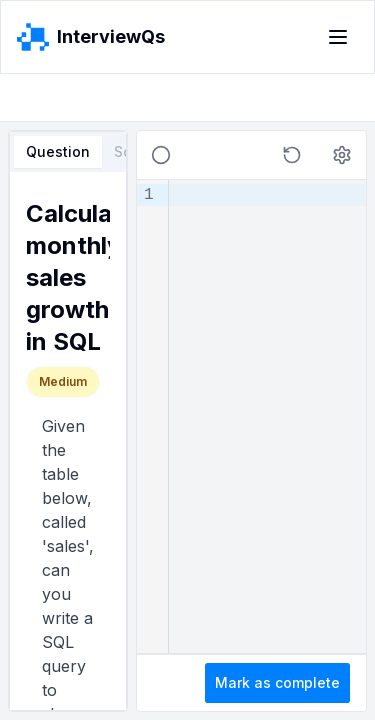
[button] (292, 155)
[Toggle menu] (338, 37)
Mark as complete (277, 682)
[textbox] (267, 416)
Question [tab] (58, 151)
